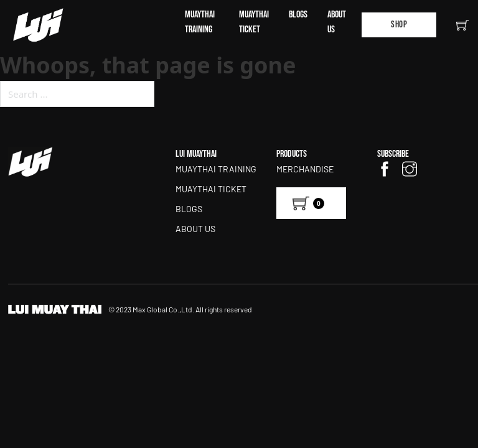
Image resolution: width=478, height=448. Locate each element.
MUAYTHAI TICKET (254, 22)
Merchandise (305, 169)
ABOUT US (337, 22)
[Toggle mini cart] (462, 25)
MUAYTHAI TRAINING (200, 22)
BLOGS (298, 15)
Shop (399, 25)
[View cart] (311, 203)
